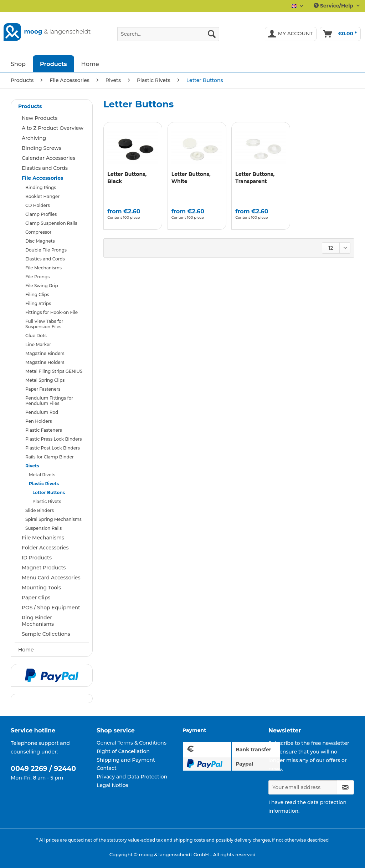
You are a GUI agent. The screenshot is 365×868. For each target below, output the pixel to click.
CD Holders (38, 205)
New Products (40, 118)
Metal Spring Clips (45, 380)
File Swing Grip (42, 286)
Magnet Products (44, 568)
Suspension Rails (43, 528)
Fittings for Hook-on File (52, 312)
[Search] (212, 34)
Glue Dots (36, 336)
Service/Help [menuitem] (334, 6)
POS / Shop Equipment (51, 608)
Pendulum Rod (42, 412)
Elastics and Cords (45, 168)
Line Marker (38, 344)
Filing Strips (38, 303)
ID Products (37, 558)
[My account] (291, 34)
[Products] (53, 64)
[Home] (90, 64)
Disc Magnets (40, 241)
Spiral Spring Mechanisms (53, 519)
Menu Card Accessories (51, 578)
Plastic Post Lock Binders (53, 448)
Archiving (34, 138)
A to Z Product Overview (53, 128)
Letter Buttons (49, 493)
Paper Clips (36, 598)
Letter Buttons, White (191, 178)
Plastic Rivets (44, 484)
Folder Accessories (45, 548)
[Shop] (18, 64)
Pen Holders (38, 421)
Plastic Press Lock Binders (54, 439)
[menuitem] (168, 37)
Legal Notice (112, 785)
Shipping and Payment (126, 760)
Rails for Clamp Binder (50, 457)
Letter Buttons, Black (127, 178)
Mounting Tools (41, 588)
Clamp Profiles (41, 214)
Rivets (32, 466)
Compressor (38, 232)
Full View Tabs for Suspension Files (44, 324)
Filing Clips (37, 295)
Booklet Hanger (42, 196)
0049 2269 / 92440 (43, 769)
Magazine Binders (45, 353)
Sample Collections (46, 634)
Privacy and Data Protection (132, 777)
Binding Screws (42, 148)
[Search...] (168, 34)
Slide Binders (40, 510)
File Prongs (37, 277)
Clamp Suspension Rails (51, 223)
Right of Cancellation (123, 751)
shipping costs (189, 840)
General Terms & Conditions (132, 743)
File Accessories (43, 178)
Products (30, 106)
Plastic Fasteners (44, 430)
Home (26, 650)
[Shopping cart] (340, 34)
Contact (107, 768)
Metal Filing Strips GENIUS (54, 371)
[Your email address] (303, 787)
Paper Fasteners (43, 389)
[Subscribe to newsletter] (345, 787)
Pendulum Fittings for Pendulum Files (49, 401)
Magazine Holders (45, 362)
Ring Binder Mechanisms (38, 621)
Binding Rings (41, 187)
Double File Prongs (46, 250)
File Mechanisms (43, 268)
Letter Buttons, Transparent (255, 178)
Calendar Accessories (48, 158)
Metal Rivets (42, 475)
